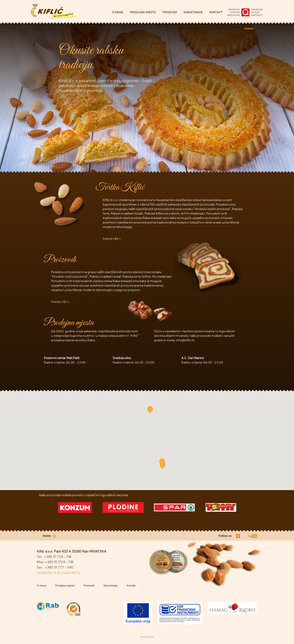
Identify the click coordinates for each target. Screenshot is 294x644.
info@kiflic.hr (47, 572)
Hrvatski (249, 28)
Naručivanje (193, 12)
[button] (163, 466)
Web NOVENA (147, 637)
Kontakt (216, 12)
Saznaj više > (112, 238)
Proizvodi (170, 12)
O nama (118, 12)
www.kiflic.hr (71, 572)
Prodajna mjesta (143, 12)
